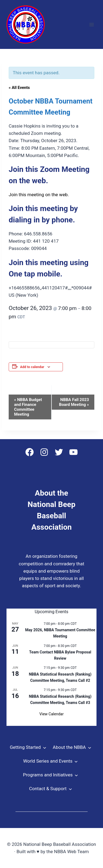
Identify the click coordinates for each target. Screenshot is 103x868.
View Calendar (51, 714)
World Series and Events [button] (48, 761)
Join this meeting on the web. (39, 195)
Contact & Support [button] (48, 789)
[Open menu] (91, 24)
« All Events (19, 88)
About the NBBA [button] (69, 747)
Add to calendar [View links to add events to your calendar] (32, 367)
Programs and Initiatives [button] (48, 775)
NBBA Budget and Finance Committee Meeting (28, 407)
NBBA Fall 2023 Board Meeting (74, 402)
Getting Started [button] (25, 747)
